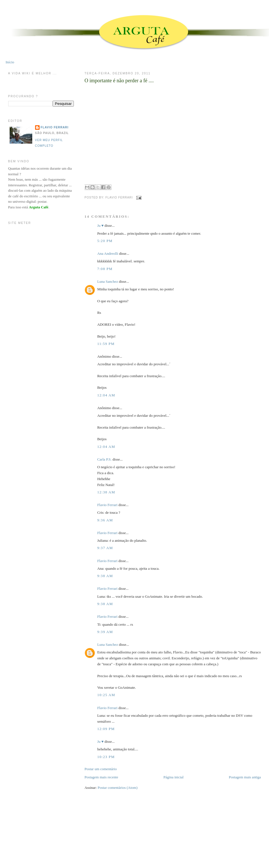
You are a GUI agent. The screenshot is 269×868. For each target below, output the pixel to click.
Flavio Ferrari (107, 505)
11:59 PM (106, 344)
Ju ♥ (101, 225)
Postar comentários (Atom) (118, 788)
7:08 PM (105, 269)
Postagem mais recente (101, 777)
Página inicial (174, 777)
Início (10, 62)
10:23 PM (106, 757)
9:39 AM (105, 632)
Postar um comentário (101, 769)
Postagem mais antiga (245, 777)
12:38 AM (106, 492)
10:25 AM (106, 695)
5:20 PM (105, 241)
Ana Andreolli (108, 253)
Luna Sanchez (108, 281)
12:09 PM (106, 729)
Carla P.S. (105, 459)
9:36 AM (105, 520)
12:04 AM (106, 395)
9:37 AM (105, 548)
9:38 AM (105, 576)
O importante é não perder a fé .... (119, 81)
